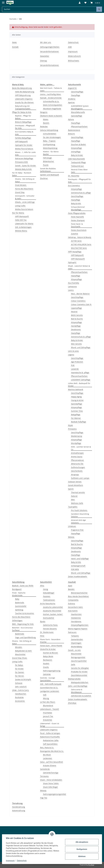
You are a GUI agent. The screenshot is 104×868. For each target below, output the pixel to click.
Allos (42, 586)
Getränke (47, 674)
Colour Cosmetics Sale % (81, 304)
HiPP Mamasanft (22, 216)
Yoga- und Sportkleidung (25, 637)
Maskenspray (77, 436)
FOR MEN (75, 569)
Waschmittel (20, 654)
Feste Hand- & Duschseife (77, 225)
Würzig (46, 698)
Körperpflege (76, 148)
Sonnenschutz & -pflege (81, 193)
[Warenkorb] (95, 3)
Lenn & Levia (73, 351)
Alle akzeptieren (82, 842)
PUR (73, 365)
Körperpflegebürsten (80, 625)
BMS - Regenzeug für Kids (23, 624)
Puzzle (46, 165)
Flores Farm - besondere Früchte (50, 641)
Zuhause (19, 683)
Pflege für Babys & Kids (22, 112)
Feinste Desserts (50, 629)
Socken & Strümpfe (23, 679)
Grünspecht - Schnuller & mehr (25, 197)
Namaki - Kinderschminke (51, 98)
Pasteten (47, 596)
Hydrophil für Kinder (24, 145)
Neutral (74, 312)
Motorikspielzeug (50, 148)
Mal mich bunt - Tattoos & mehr (51, 89)
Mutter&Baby (77, 647)
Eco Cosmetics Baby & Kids (24, 133)
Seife (73, 664)
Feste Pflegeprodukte (77, 213)
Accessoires (20, 701)
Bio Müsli (47, 755)
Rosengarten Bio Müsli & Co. (52, 751)
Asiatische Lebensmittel (53, 607)
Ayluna (71, 119)
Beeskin (71, 589)
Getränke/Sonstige (51, 773)
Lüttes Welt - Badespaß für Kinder (79, 385)
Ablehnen (82, 856)
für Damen (20, 672)
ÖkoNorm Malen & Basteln (51, 116)
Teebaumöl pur (77, 166)
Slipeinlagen (76, 643)
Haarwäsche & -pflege (80, 373)
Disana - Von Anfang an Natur (25, 180)
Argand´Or (72, 88)
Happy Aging (76, 397)
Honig (45, 589)
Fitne (42, 636)
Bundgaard (17, 589)
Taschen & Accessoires (25, 613)
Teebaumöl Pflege (78, 162)
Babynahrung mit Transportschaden (23, 107)
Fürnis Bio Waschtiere (24, 189)
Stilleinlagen (17, 620)
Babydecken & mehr (23, 651)
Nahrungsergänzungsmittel (55, 794)
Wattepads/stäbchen (80, 682)
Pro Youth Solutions (79, 510)
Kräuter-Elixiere (50, 765)
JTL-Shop (91, 865)
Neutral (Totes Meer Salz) (79, 171)
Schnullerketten (50, 134)
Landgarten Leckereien (50, 691)
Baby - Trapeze (49, 141)
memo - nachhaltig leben (51, 94)
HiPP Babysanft (21, 141)
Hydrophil (72, 262)
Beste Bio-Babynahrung (22, 88)
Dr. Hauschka (74, 176)
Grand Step (20, 192)
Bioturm (71, 134)
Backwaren (48, 660)
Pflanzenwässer (78, 460)
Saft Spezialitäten (50, 744)
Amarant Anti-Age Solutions (78, 521)
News (14, 42)
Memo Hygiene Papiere (78, 629)
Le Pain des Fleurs (48, 702)
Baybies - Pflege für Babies (23, 117)
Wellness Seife (77, 503)
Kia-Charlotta (74, 283)
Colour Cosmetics (78, 301)
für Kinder (19, 669)
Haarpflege (76, 95)
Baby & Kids (76, 203)
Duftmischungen (78, 467)
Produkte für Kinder (79, 672)
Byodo (43, 621)
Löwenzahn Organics (24, 99)
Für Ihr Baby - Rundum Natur (22, 174)
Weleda (71, 537)
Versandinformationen (49, 51)
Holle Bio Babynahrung (25, 92)
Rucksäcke (19, 697)
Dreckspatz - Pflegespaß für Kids (25, 127)
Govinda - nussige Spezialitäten (48, 679)
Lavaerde (75, 369)
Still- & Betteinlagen (23, 227)
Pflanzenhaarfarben (79, 127)
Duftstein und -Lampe (80, 478)
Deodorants (76, 329)
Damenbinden (77, 639)
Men (73, 500)
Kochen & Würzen (51, 653)
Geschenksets (77, 471)
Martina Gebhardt (76, 389)
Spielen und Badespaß (50, 175)
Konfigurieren (82, 849)
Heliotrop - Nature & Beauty (80, 237)
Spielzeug (19, 610)
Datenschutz (73, 42)
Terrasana (44, 776)
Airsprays (75, 474)
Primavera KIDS (21, 162)
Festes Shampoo (78, 220)
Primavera (72, 429)
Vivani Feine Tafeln (51, 783)
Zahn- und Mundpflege (78, 686)
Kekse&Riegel (49, 593)
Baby (17, 599)
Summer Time (77, 411)
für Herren (19, 676)
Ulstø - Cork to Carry (20, 690)
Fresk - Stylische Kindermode (19, 594)
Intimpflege (76, 152)
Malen (46, 119)
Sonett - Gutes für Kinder (26, 166)
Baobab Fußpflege (79, 422)
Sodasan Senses (75, 482)
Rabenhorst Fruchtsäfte (50, 737)
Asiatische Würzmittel (52, 611)
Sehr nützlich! (21, 687)
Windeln (19, 647)
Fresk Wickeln (21, 185)
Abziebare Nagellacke (52, 109)
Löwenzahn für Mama (24, 224)
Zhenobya (72, 703)
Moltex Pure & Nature (24, 149)
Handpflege (76, 326)
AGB (70, 47)
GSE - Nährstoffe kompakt (51, 684)
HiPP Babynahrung (23, 95)
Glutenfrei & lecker (48, 649)
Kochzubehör (49, 618)
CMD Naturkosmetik (76, 159)
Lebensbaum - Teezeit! (50, 709)
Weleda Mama (21, 231)
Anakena (72, 99)
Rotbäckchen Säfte (51, 740)
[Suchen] (49, 9)
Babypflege (76, 415)
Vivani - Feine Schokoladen (51, 780)
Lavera (71, 290)
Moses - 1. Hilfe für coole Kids (25, 154)
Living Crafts (20, 206)
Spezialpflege (77, 116)
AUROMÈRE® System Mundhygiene (80, 107)
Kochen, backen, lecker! (53, 614)
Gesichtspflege (77, 92)
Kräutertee (48, 720)
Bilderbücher (49, 161)
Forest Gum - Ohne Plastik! (51, 646)
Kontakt (15, 47)
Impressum (73, 51)
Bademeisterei (74, 130)
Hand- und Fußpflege (80, 559)
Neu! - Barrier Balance (80, 294)
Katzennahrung (19, 810)
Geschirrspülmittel (79, 661)
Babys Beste (48, 656)
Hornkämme (76, 621)
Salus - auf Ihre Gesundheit (52, 762)
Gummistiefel (21, 606)
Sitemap (44, 61)
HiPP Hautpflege (75, 252)
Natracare (72, 632)
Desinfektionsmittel (79, 675)
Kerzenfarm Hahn (75, 607)
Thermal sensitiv (78, 492)
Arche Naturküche (48, 604)
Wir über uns (46, 42)
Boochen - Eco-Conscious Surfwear (22, 629)
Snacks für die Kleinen (24, 102)
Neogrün (44, 112)
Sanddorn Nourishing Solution (80, 515)
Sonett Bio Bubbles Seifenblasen (48, 170)
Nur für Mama (18, 213)
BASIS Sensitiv (77, 315)
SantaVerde (45, 769)
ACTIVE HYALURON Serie (81, 244)
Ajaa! (70, 586)
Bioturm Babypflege (23, 122)
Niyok (70, 425)
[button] (80, 3)
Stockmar (44, 178)
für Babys (19, 665)
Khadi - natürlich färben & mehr (79, 267)
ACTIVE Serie (76, 241)
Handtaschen (21, 694)
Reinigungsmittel (78, 657)
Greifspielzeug (49, 144)
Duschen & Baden (78, 144)
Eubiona (71, 604)
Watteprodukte (74, 679)
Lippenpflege (76, 308)
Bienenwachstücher (79, 593)
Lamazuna (72, 286)
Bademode (20, 603)
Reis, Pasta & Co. (47, 748)
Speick (71, 489)
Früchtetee (48, 713)
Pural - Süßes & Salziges (50, 733)
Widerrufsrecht (74, 56)
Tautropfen (73, 507)
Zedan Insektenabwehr (78, 576)
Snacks (46, 667)
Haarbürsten (76, 614)
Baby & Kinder (77, 155)
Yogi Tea (44, 798)
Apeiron (71, 102)
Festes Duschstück (79, 230)
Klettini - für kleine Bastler (51, 153)
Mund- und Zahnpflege (81, 347)
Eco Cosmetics (74, 185)
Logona (71, 355)
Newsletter (45, 56)
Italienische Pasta (50, 625)
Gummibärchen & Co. (49, 688)
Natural (74, 496)
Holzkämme (76, 618)
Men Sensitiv (76, 344)
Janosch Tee (48, 716)
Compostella (73, 600)
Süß (45, 695)
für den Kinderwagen (52, 137)
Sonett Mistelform (76, 485)
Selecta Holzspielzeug (49, 130)
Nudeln (46, 663)
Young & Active (77, 400)
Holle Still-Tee (21, 220)
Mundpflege (76, 443)
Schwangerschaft (78, 566)
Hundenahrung (19, 807)
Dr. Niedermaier (47, 632)
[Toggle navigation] (3, 2)
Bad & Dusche (77, 319)
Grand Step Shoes (20, 658)
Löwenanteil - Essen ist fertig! (50, 725)
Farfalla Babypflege (23, 138)
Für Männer (76, 418)
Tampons (75, 636)
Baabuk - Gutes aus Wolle (23, 586)
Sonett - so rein (74, 650)
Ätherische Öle (77, 464)
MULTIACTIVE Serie (79, 248)
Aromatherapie (77, 453)
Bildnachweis (74, 61)
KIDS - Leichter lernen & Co (81, 448)
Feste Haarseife (77, 217)
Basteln (46, 123)
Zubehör (75, 234)
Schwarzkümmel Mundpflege (78, 208)
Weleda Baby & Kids (23, 169)
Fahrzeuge (47, 158)
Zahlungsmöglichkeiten (50, 47)
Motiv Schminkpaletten (53, 105)
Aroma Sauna (77, 457)
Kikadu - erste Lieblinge (25, 202)
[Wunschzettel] (85, 3)
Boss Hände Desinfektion (78, 596)
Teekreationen (49, 600)
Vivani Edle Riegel (50, 787)
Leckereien (48, 758)
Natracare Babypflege (24, 158)
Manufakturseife (78, 112)
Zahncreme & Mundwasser (77, 691)
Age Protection (77, 362)
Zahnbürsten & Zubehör (81, 696)
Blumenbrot (48, 706)
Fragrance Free (77, 530)
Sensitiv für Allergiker (80, 668)
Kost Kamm (73, 611)
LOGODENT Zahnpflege (81, 380)
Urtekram (72, 526)
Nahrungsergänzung (52, 671)
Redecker (44, 127)
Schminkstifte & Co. (51, 101)
